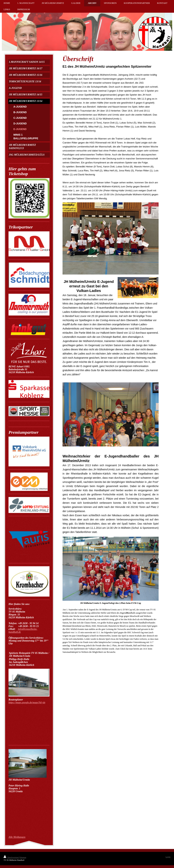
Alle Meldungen (17, 837)
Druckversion (11, 857)
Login (168, 857)
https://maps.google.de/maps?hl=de (27, 703)
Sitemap (23, 857)
